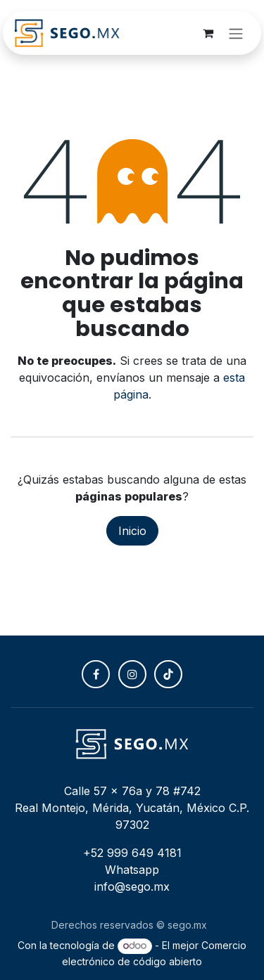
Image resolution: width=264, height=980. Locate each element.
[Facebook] (96, 674)
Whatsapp (132, 870)
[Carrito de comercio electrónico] (208, 33)
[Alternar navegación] (236, 33)
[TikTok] (168, 674)
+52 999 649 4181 (132, 853)
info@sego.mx (132, 886)
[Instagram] (132, 674)
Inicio (132, 531)
